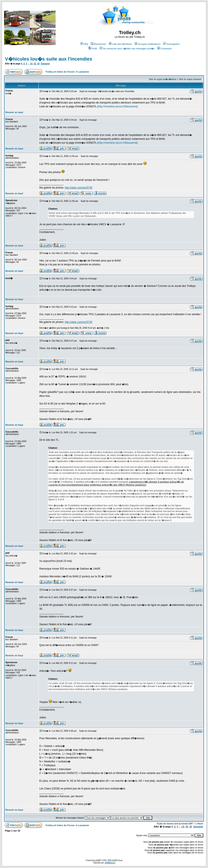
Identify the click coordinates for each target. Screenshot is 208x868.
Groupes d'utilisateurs (148, 44)
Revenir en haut (14, 112)
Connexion (165, 49)
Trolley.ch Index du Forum (60, 72)
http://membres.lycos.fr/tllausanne (117, 106)
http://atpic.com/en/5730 (79, 188)
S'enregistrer (171, 44)
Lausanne (84, 72)
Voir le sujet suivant (190, 79)
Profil (93, 49)
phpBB (98, 860)
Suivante (45, 64)
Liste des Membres (120, 44)
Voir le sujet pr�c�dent (162, 79)
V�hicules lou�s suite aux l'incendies (49, 59)
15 (35, 64)
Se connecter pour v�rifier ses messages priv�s (127, 49)
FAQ (84, 44)
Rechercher (99, 44)
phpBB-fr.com (110, 863)
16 (38, 64)
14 (31, 64)
